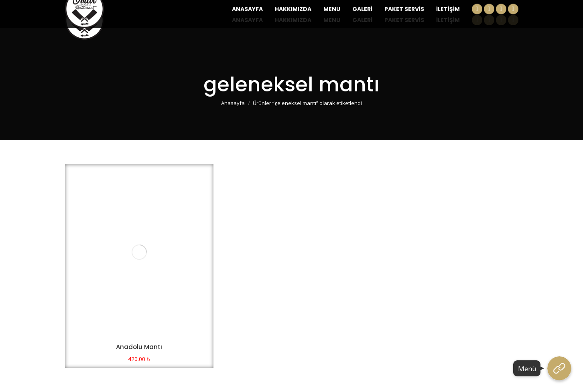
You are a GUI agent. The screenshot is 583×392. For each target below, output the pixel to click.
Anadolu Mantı (139, 347)
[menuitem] (247, 20)
